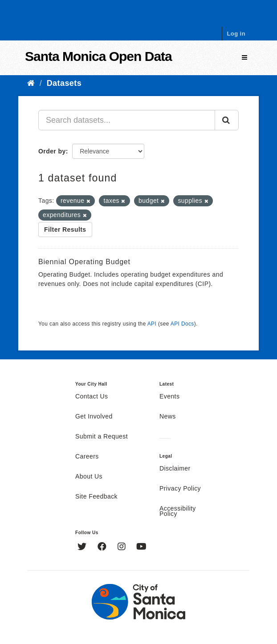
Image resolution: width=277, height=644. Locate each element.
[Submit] (227, 120)
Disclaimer (175, 469)
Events (169, 397)
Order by (52, 151)
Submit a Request (102, 437)
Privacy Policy (180, 489)
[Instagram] (123, 547)
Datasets (64, 83)
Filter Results (65, 229)
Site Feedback (96, 497)
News (168, 417)
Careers (87, 457)
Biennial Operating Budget (84, 262)
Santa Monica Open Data (98, 56)
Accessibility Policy (178, 511)
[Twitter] (83, 547)
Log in (236, 34)
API (152, 324)
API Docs (182, 324)
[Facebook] (103, 547)
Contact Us (92, 397)
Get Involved (94, 417)
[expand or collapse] (244, 58)
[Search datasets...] (127, 120)
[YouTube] (141, 547)
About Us (89, 477)
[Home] (31, 83)
